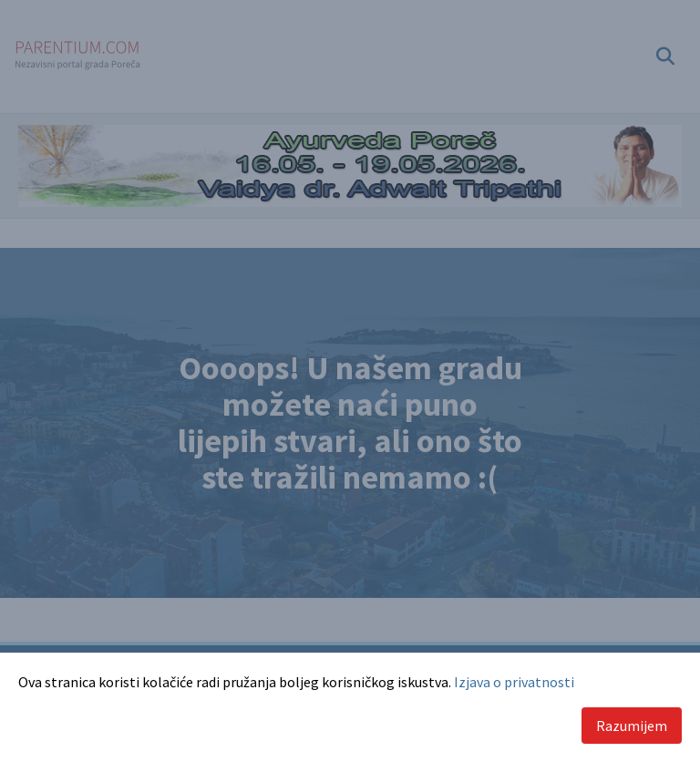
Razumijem (632, 726)
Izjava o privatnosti (514, 682)
